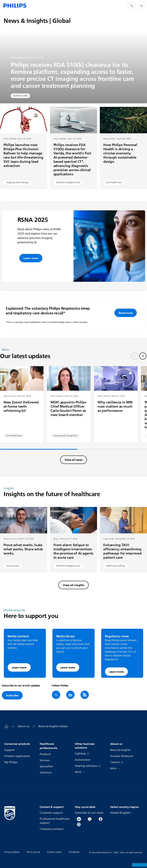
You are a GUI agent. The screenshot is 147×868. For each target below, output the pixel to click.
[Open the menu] (141, 6)
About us (23, 726)
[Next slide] (143, 356)
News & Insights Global (53, 726)
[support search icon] (132, 6)
